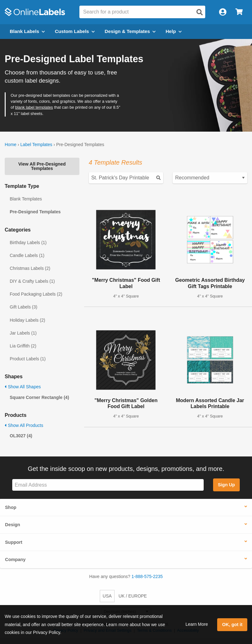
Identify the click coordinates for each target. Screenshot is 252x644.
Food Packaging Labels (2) (36, 294)
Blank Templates (26, 199)
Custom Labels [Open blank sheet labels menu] (75, 31)
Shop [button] (11, 507)
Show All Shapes (23, 387)
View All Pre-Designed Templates (42, 166)
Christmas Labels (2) (30, 268)
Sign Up (226, 485)
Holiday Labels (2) (27, 320)
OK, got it (232, 625)
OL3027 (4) (21, 436)
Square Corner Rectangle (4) (39, 397)
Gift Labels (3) (24, 307)
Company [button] (15, 559)
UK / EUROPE (133, 596)
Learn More (197, 624)
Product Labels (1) (28, 359)
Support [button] (14, 542)
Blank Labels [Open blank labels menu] (27, 31)
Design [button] (13, 525)
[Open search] (200, 12)
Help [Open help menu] (174, 31)
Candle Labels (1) (27, 255)
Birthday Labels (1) (28, 243)
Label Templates (36, 145)
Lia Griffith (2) (23, 346)
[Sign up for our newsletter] (108, 485)
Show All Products (24, 425)
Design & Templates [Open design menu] (130, 31)
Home (11, 145)
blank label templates (34, 107)
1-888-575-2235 (147, 576)
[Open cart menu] (239, 12)
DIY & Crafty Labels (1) (32, 281)
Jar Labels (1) (23, 333)
